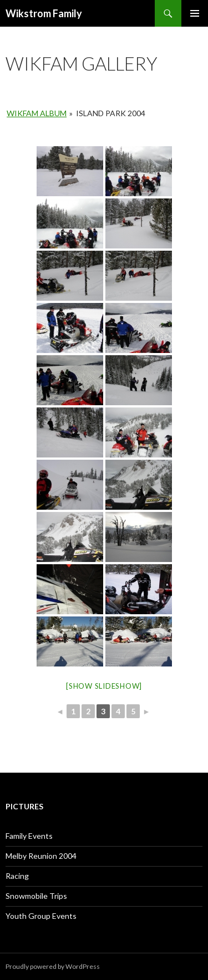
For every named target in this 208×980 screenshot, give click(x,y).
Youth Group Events (41, 916)
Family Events (29, 836)
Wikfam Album (37, 113)
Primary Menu (195, 13)
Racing (17, 876)
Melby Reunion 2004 (41, 856)
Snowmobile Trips (36, 896)
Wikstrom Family (44, 13)
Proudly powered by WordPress (53, 966)
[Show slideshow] (104, 686)
